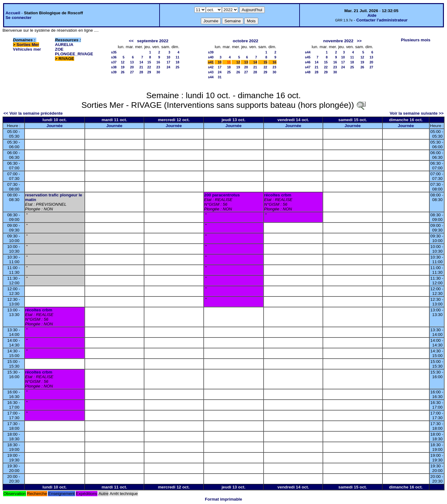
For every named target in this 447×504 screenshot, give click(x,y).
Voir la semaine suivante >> (417, 113)
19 (123, 67)
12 (123, 62)
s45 (308, 57)
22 (149, 67)
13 (132, 62)
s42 (211, 67)
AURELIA (64, 45)
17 (169, 62)
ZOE (59, 49)
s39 (114, 72)
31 (219, 77)
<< (131, 41)
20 (132, 67)
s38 (114, 67)
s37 (114, 62)
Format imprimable (223, 499)
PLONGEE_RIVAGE (74, 54)
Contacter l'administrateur (382, 20)
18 (178, 62)
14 (141, 62)
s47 (308, 67)
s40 (211, 57)
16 (158, 62)
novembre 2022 (338, 41)
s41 (211, 62)
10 (169, 57)
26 (123, 72)
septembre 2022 (153, 41)
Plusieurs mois (416, 40)
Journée (55, 126)
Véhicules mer (27, 49)
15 (149, 62)
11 (178, 57)
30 (158, 72)
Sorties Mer (28, 45)
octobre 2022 (246, 41)
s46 (308, 62)
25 (178, 67)
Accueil (13, 13)
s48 (308, 72)
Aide (372, 15)
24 (169, 67)
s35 (114, 52)
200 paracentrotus (222, 195)
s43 (211, 72)
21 (141, 67)
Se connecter (19, 18)
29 (149, 72)
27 (132, 72)
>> (359, 41)
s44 (211, 77)
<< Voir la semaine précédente (33, 113)
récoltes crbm (278, 195)
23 (158, 67)
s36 (114, 57)
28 (141, 72)
